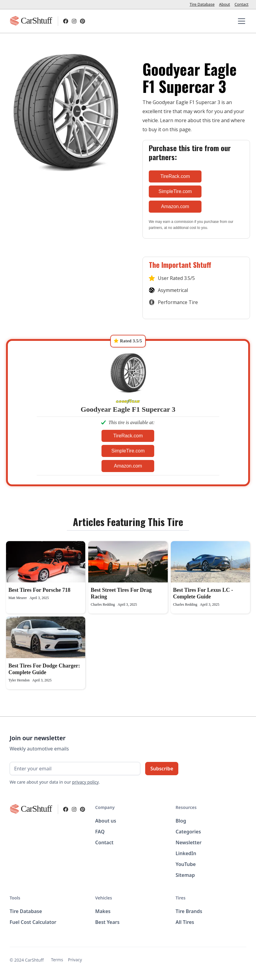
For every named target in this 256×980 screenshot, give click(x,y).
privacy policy (85, 782)
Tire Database (202, 4)
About (224, 4)
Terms (57, 960)
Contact (242, 4)
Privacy (75, 960)
